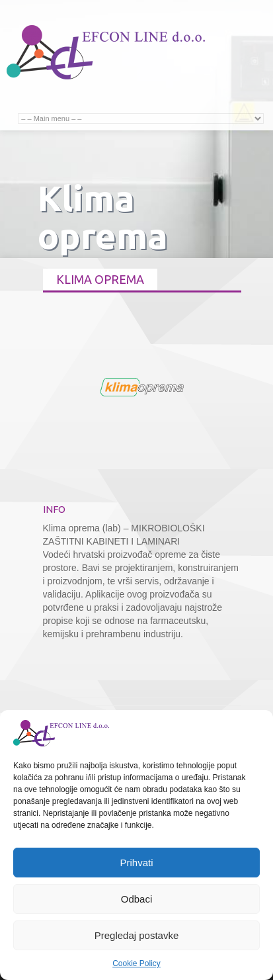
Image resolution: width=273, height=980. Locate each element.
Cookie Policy (136, 963)
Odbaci (137, 899)
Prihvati (136, 863)
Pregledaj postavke (137, 935)
